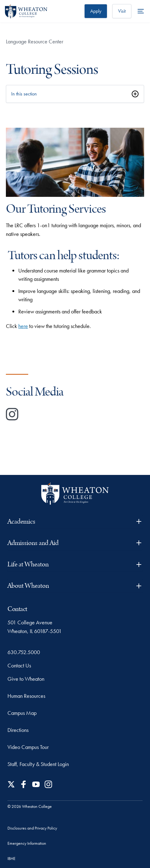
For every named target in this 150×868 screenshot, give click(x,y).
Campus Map (22, 713)
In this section (24, 94)
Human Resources (26, 696)
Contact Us (19, 665)
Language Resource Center (35, 41)
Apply (96, 11)
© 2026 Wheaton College (30, 806)
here (23, 326)
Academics (75, 522)
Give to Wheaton (26, 679)
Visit (122, 11)
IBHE (11, 858)
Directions (18, 730)
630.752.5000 (24, 652)
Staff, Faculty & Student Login (38, 764)
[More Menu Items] (141, 11)
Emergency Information (27, 843)
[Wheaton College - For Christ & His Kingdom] (75, 494)
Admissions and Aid (75, 543)
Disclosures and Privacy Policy (32, 828)
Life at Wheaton (75, 564)
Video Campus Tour (28, 747)
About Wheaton (75, 586)
